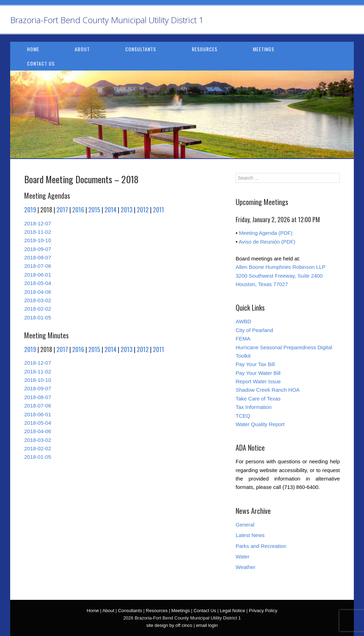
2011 (159, 210)
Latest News (250, 535)
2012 (143, 210)
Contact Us (41, 63)
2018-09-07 (38, 249)
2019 (30, 210)
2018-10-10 (38, 240)
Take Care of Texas (258, 399)
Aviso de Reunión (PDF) (267, 242)
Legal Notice (232, 611)
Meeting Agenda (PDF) (266, 233)
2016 (78, 210)
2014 (110, 210)
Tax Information (254, 407)
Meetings (264, 49)
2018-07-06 (38, 266)
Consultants (141, 49)
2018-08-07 (38, 257)
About (82, 49)
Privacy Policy (263, 611)
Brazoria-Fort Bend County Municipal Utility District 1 (107, 20)
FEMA (243, 339)
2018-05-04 (38, 283)
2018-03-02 (38, 300)
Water (242, 556)
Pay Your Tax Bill (255, 364)
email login (207, 625)
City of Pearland (254, 330)
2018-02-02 (38, 309)
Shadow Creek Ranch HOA (268, 390)
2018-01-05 (38, 317)
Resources (205, 49)
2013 (127, 210)
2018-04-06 (38, 292)
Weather (245, 567)
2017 (62, 210)
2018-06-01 (38, 275)
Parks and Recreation (261, 546)
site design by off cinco (169, 625)
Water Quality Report (260, 424)
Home (33, 49)
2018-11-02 (38, 232)
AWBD (243, 321)
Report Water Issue (258, 381)
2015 (94, 210)
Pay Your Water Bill (258, 373)
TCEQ (243, 416)
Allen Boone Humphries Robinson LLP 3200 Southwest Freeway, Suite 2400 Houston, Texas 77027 (281, 276)
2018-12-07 (38, 223)
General (245, 525)
